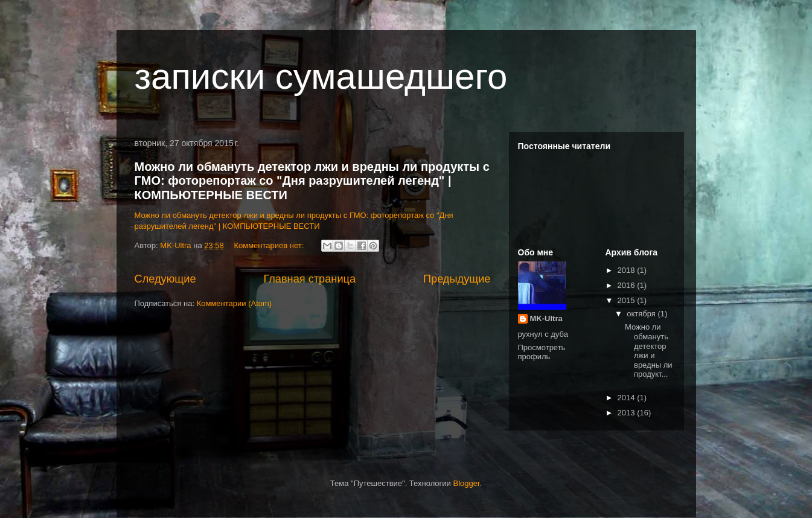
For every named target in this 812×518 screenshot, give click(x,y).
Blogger (466, 483)
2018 (628, 270)
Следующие (165, 279)
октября (642, 314)
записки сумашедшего (321, 76)
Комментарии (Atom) (235, 303)
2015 (628, 300)
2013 (628, 413)
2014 (628, 398)
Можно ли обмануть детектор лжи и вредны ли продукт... (649, 350)
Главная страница (309, 279)
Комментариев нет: (270, 245)
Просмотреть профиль (542, 352)
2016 (628, 285)
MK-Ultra (546, 318)
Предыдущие (457, 279)
